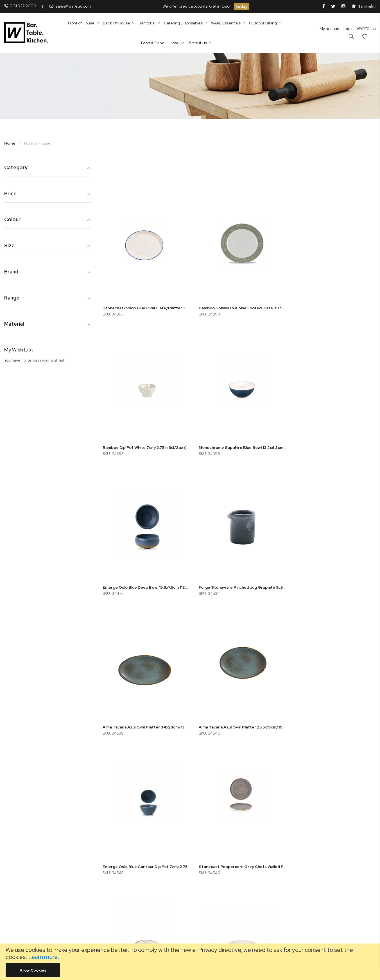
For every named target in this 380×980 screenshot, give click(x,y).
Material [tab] (14, 324)
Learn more (43, 957)
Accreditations (219, 868)
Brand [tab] (11, 272)
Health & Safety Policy (225, 853)
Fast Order (126, 891)
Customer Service (132, 853)
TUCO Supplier (129, 868)
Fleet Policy (215, 838)
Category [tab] (16, 168)
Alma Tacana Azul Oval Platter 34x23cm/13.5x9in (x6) (145, 579)
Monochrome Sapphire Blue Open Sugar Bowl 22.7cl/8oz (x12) (333, 716)
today (242, 6)
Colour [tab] (12, 220)
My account (330, 29)
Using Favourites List (134, 899)
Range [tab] (12, 298)
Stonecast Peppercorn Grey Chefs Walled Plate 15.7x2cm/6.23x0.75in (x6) (145, 716)
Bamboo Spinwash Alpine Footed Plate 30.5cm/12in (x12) (239, 305)
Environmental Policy (224, 861)
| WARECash (365, 29)
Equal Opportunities (134, 846)
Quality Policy (217, 846)
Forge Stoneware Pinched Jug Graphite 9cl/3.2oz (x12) (333, 442)
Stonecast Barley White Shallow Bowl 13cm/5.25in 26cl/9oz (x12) (239, 716)
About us (198, 43)
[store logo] (27, 33)
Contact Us (126, 830)
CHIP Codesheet (131, 883)
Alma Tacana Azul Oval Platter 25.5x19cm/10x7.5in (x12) (239, 579)
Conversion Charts (133, 876)
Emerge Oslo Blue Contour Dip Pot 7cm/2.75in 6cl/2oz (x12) (333, 579)
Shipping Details (220, 876)
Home (10, 143)
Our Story (124, 838)
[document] (190, 962)
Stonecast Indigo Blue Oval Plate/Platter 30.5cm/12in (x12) (145, 305)
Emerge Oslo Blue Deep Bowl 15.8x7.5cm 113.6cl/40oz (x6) (239, 442)
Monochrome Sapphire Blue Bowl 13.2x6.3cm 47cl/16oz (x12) (145, 442)
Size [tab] (9, 246)
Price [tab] (10, 194)
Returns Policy (218, 830)
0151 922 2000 (23, 6)
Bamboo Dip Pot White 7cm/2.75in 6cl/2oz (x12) (333, 305)
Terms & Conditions (223, 883)
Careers (123, 861)
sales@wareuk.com (73, 6)
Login (348, 29)
